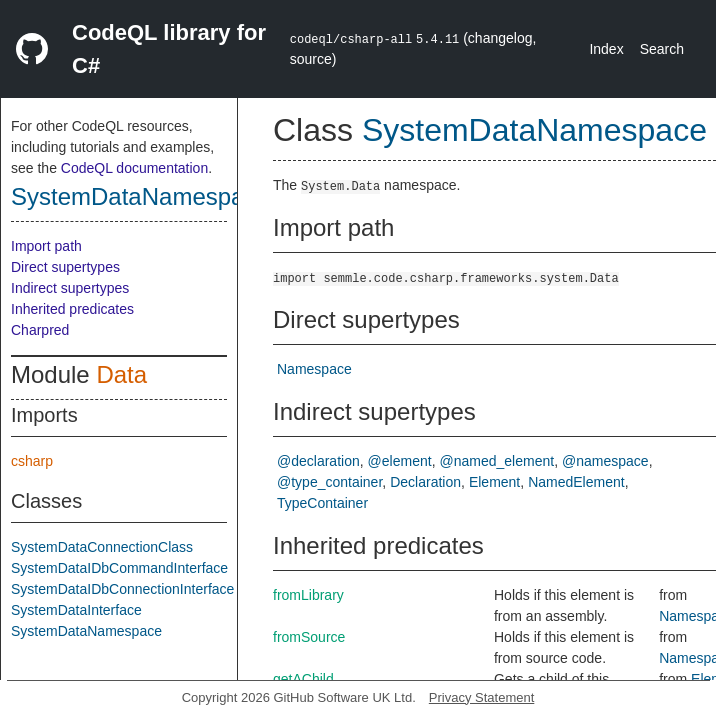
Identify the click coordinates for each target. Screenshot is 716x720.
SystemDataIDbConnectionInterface (122, 589)
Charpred (40, 330)
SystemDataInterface (76, 610)
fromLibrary (308, 595)
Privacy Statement (482, 697)
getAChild (303, 679)
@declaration (318, 461)
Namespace (314, 369)
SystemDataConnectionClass (102, 547)
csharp (32, 461)
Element (494, 482)
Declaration (425, 482)
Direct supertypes (65, 267)
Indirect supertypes (70, 288)
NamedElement (576, 482)
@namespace (605, 461)
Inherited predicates (72, 309)
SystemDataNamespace (140, 196)
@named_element (497, 461)
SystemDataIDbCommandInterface (119, 568)
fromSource (309, 637)
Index (606, 49)
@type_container (329, 482)
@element (400, 461)
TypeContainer (322, 503)
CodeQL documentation (134, 168)
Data (121, 374)
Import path (46, 246)
